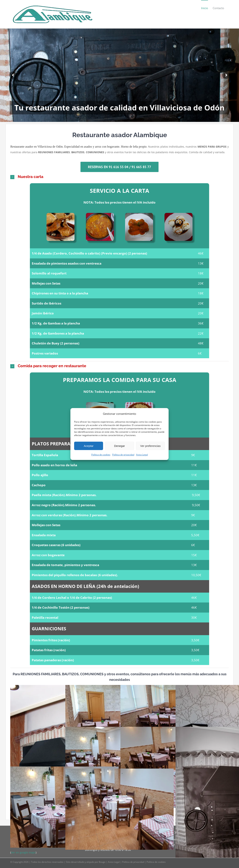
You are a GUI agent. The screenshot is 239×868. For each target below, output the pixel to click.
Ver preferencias (150, 446)
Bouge (102, 862)
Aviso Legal (142, 455)
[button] (119, 177)
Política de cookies (101, 455)
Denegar (119, 446)
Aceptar (89, 446)
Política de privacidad (123, 455)
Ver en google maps (23, 852)
